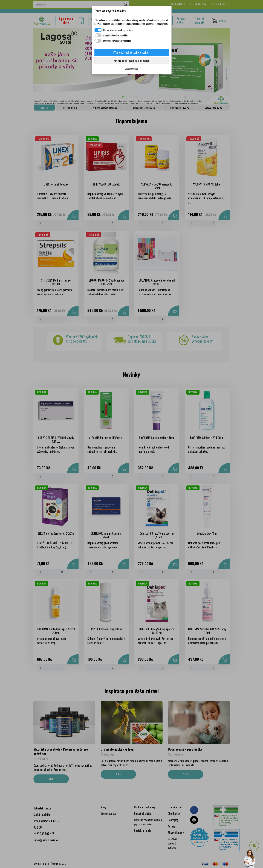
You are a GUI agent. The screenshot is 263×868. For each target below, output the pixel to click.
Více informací (132, 69)
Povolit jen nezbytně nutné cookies (131, 60)
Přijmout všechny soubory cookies (131, 52)
